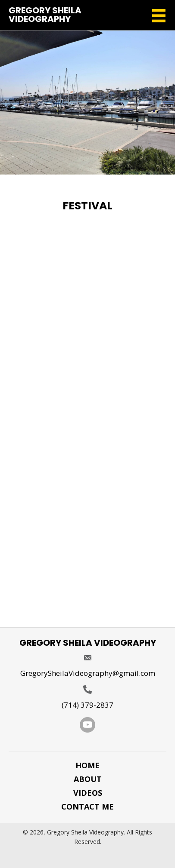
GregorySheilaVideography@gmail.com (88, 673)
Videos (88, 793)
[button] (87, 725)
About (88, 779)
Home (87, 765)
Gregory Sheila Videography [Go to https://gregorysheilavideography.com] (45, 15)
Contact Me (87, 807)
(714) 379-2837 (87, 705)
